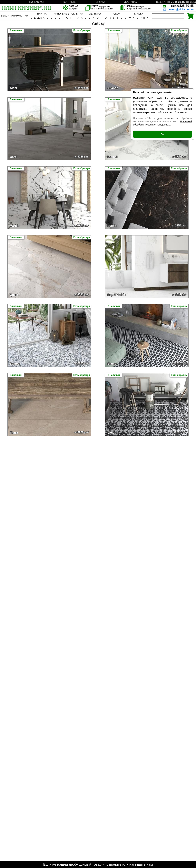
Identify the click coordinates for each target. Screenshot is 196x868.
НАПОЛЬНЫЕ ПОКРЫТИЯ (69, 14)
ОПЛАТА (100, 2)
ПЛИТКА (42, 14)
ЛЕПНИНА (95, 14)
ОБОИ (117, 14)
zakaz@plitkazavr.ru (181, 9)
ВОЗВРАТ (162, 2)
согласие (169, 118)
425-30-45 (182, 6)
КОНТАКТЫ (70, 2)
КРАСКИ (139, 14)
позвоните (113, 864)
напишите (137, 864)
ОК (162, 134)
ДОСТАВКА (131, 2)
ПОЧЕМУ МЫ (37, 2)
